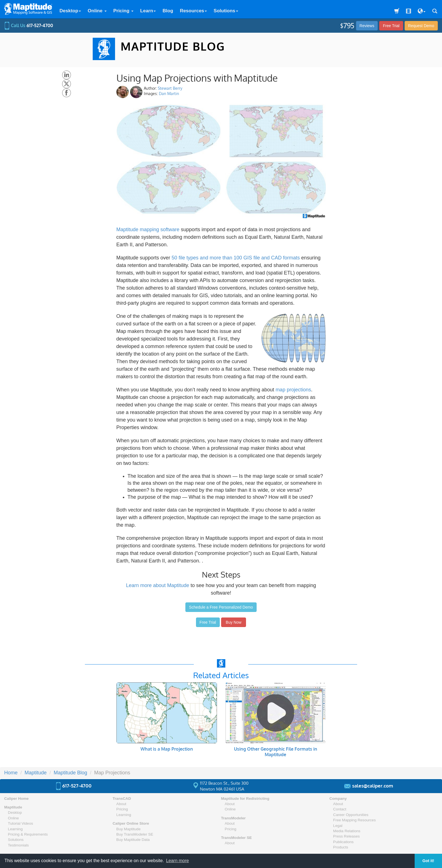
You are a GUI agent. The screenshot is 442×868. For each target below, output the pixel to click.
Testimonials (18, 845)
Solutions (226, 11)
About (121, 804)
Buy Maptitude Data (133, 840)
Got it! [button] (428, 861)
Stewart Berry (170, 88)
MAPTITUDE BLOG (173, 46)
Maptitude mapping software (148, 230)
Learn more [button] (178, 861)
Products (341, 847)
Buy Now (234, 622)
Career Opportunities (351, 815)
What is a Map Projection (167, 749)
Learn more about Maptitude (157, 585)
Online (97, 11)
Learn (148, 11)
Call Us (29, 25)
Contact (340, 809)
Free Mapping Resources (354, 820)
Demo (421, 26)
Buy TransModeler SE (135, 834)
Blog (168, 11)
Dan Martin (169, 94)
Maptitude (13, 807)
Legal (338, 826)
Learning (15, 829)
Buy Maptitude (129, 829)
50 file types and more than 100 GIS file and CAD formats (236, 258)
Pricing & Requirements (28, 834)
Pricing (123, 11)
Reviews (367, 26)
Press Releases (346, 836)
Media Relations (347, 831)
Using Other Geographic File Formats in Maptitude (276, 752)
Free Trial (391, 26)
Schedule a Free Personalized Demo (221, 607)
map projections (293, 390)
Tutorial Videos (20, 823)
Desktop (70, 11)
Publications (343, 842)
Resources (193, 11)
